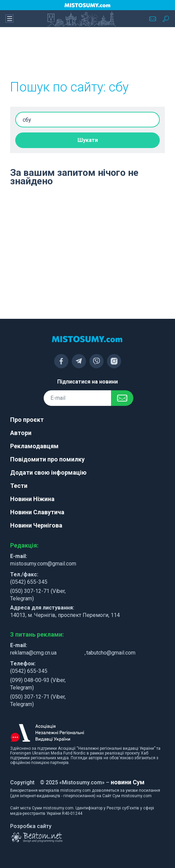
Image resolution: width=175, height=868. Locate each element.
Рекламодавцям (34, 446)
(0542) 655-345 (29, 582)
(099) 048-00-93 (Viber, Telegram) (38, 684)
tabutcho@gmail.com (111, 653)
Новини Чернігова (36, 525)
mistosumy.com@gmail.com (43, 564)
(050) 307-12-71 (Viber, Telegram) (38, 595)
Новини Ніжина (32, 499)
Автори (21, 433)
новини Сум (128, 782)
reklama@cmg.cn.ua (33, 653)
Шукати (88, 140)
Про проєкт (27, 420)
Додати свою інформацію (48, 472)
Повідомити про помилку (47, 459)
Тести (19, 486)
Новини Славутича (37, 512)
